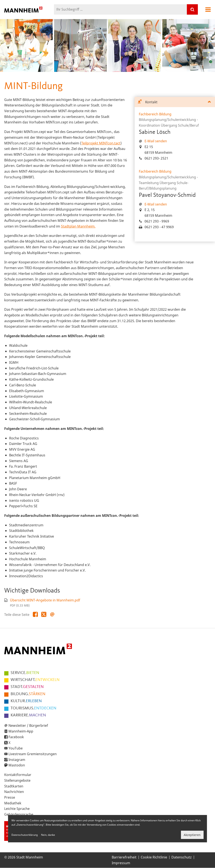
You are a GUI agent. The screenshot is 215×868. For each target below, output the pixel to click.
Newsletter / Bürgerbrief (28, 725)
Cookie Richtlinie (154, 857)
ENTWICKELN (35, 680)
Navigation (208, 10)
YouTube (16, 748)
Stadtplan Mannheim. (78, 226)
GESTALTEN (27, 687)
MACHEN (28, 715)
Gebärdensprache (19, 814)
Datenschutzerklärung (25, 835)
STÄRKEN (28, 694)
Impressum (121, 863)
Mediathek (13, 803)
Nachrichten (14, 792)
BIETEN (25, 673)
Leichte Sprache (17, 809)
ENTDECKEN (33, 708)
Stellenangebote (17, 780)
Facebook (16, 737)
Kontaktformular (18, 775)
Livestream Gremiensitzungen (33, 754)
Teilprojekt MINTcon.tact (101, 143)
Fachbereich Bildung (155, 114)
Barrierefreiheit (124, 857)
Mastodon (17, 765)
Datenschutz (182, 857)
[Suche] (192, 9)
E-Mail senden (156, 141)
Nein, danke (48, 835)
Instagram (17, 760)
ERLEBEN (26, 701)
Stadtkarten (14, 786)
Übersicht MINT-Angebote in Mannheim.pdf (45, 600)
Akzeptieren (192, 835)
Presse (10, 797)
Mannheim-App (21, 731)
